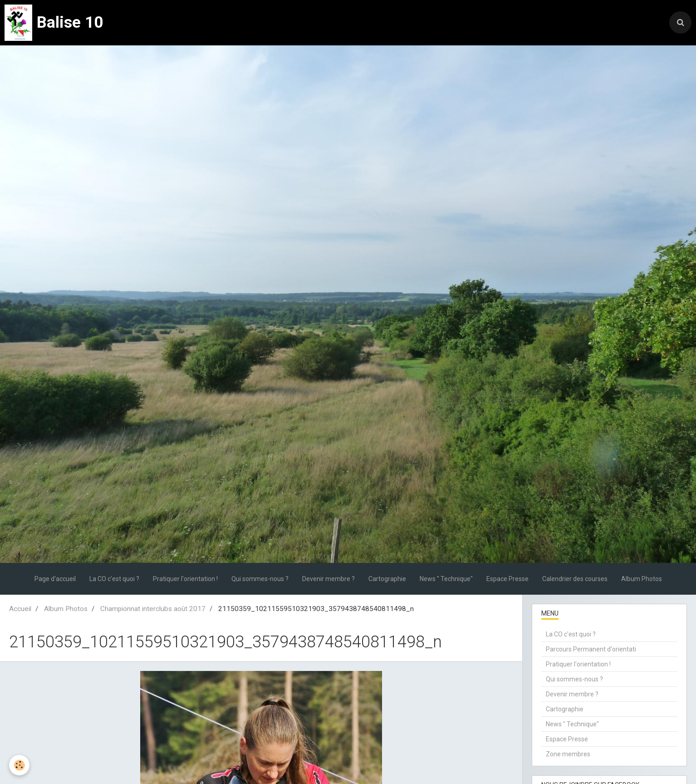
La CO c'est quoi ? (114, 579)
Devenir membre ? (328, 579)
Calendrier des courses (575, 579)
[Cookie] (19, 765)
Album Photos (642, 579)
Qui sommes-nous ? (260, 579)
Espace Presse (507, 579)
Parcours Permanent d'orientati (591, 649)
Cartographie (387, 579)
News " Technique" (446, 579)
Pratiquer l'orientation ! (185, 579)
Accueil (20, 609)
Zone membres (568, 754)
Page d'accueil (55, 579)
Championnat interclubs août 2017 (153, 609)
